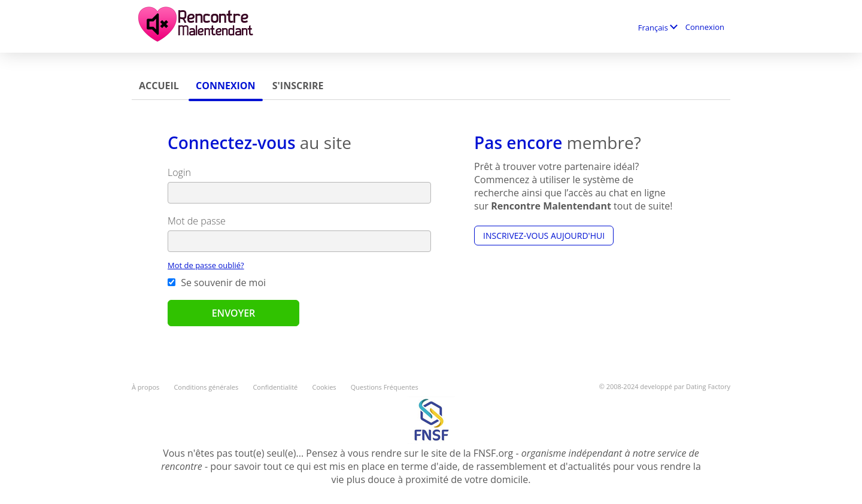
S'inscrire (298, 86)
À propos (145, 387)
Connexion (705, 27)
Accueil (159, 86)
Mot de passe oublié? (206, 265)
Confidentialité (275, 387)
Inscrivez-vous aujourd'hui (544, 236)
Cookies (324, 387)
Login (179, 172)
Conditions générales (206, 387)
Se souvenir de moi (217, 283)
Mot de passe (197, 221)
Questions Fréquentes (385, 387)
